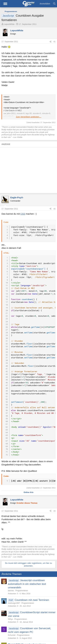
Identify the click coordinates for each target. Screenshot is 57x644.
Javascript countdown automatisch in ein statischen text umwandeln (27, 584)
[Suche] (54, 4)
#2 (54, 209)
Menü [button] (5, 4)
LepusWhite (9, 24)
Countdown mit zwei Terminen (32, 600)
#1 (54, 42)
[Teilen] (50, 42)
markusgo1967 (14, 603)
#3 (54, 511)
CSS (23, 214)
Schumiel (12, 635)
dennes (11, 591)
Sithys (10, 619)
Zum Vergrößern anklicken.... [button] (29, 117)
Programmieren (22, 591)
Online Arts (28, 492)
